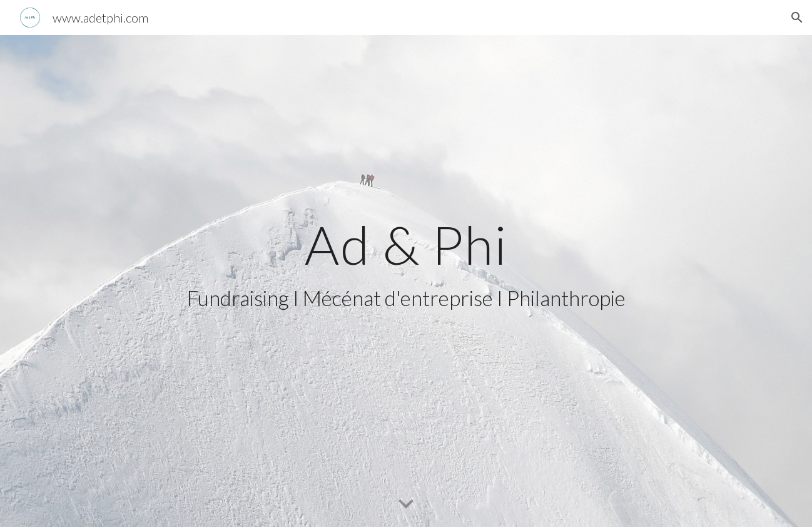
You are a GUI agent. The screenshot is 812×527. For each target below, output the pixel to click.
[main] (406, 281)
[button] (797, 18)
